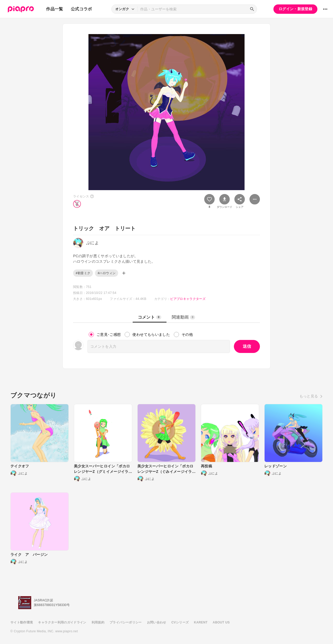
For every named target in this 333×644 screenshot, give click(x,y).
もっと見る (309, 396)
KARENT (201, 622)
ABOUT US (221, 622)
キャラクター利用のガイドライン (62, 622)
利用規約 (98, 622)
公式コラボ (81, 9)
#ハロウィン (107, 273)
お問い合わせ (157, 622)
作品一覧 (55, 9)
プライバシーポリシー (126, 622)
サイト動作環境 (22, 622)
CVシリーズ (180, 622)
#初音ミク (83, 273)
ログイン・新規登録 (295, 9)
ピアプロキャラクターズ (188, 299)
